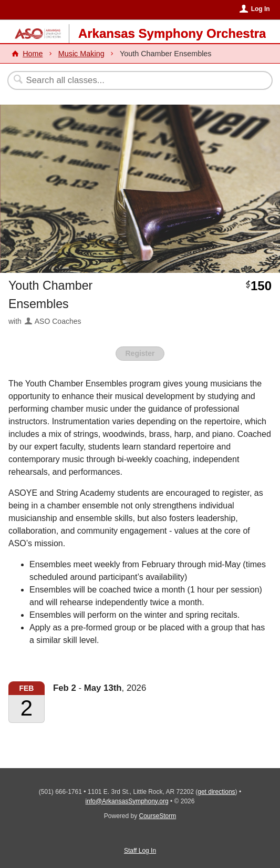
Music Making (81, 54)
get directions (216, 792)
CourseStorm (158, 816)
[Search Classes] (134, 80)
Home (33, 54)
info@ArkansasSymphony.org (127, 801)
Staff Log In (140, 851)
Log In (261, 9)
